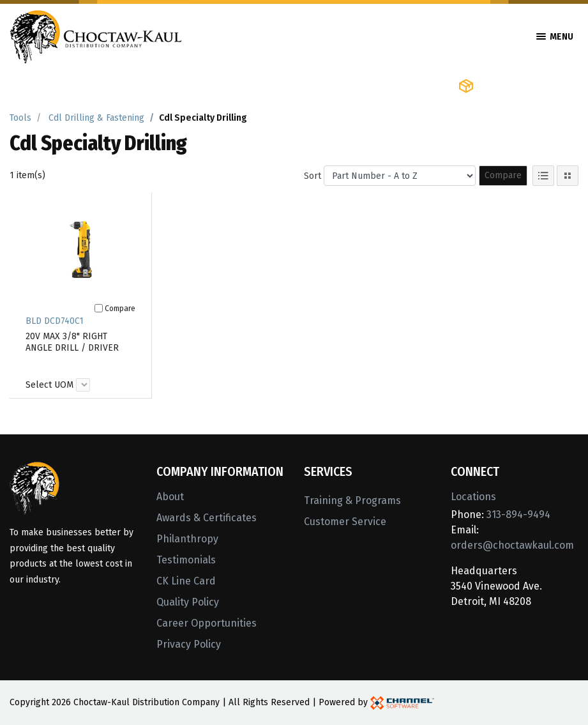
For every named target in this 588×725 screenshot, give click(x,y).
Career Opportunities (207, 623)
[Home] (96, 35)
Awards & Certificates (207, 518)
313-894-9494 (518, 515)
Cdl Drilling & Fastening (96, 118)
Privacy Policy (189, 644)
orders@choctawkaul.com (512, 545)
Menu (555, 37)
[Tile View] (568, 176)
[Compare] (99, 308)
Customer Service (345, 522)
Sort (313, 176)
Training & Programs (352, 500)
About (170, 497)
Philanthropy (187, 539)
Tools (20, 118)
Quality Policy (188, 602)
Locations (473, 497)
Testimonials (186, 560)
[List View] (543, 176)
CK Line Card (186, 581)
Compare (503, 175)
